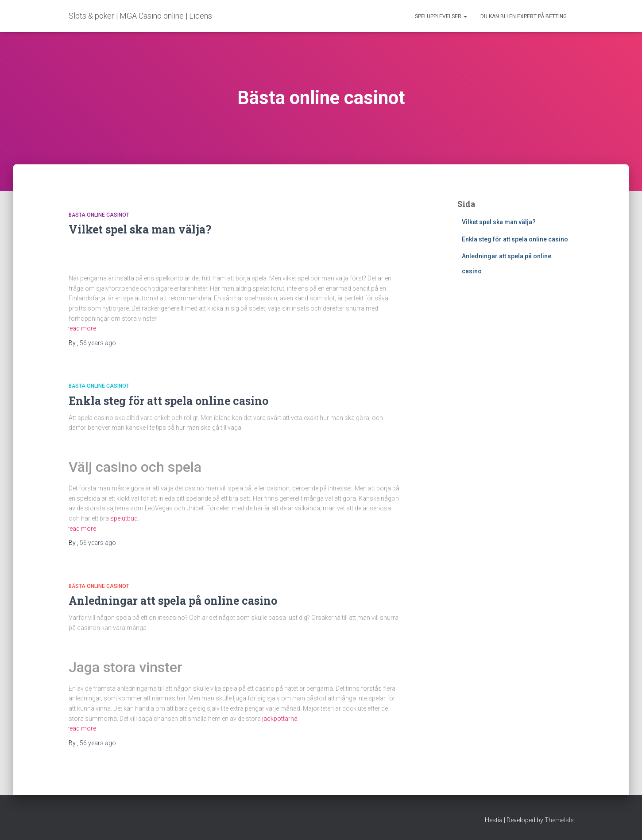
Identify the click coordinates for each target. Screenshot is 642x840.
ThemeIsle (559, 820)
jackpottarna (280, 719)
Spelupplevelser (441, 16)
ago (98, 343)
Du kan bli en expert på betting (524, 16)
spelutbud (124, 518)
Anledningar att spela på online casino (174, 601)
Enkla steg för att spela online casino (170, 401)
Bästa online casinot (99, 215)
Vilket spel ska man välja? (140, 229)
